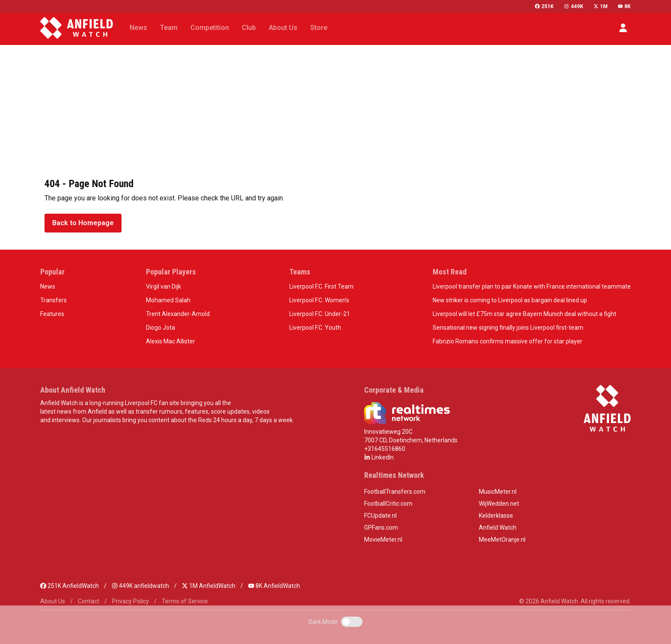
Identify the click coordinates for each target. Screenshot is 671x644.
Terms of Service (185, 601)
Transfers (53, 300)
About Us (53, 601)
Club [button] (249, 28)
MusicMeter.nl (498, 492)
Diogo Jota (160, 328)
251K (544, 6)
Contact (89, 601)
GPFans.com (381, 528)
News (48, 286)
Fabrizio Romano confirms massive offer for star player (508, 341)
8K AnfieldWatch (274, 586)
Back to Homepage (83, 223)
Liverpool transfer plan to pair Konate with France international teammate (532, 286)
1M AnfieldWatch (209, 586)
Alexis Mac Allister (171, 341)
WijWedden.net (499, 504)
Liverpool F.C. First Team (321, 286)
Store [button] (319, 28)
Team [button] (169, 28)
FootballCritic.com (388, 504)
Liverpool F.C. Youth (315, 328)
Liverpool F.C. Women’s (319, 300)
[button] (623, 28)
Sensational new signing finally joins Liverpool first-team (508, 328)
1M (601, 6)
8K (624, 6)
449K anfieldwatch (140, 586)
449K (573, 6)
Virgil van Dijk (163, 286)
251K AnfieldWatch (70, 586)
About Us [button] (283, 28)
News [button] (138, 28)
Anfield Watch (498, 528)
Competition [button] (210, 28)
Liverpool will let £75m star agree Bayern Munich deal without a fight (524, 314)
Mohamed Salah (168, 300)
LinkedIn (379, 457)
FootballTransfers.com (395, 492)
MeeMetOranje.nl (502, 540)
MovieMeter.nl (383, 540)
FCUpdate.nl (380, 516)
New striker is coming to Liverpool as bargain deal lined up (510, 300)
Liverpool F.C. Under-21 (320, 314)
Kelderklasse (496, 516)
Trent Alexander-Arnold (178, 314)
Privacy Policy (131, 601)
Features (52, 314)
